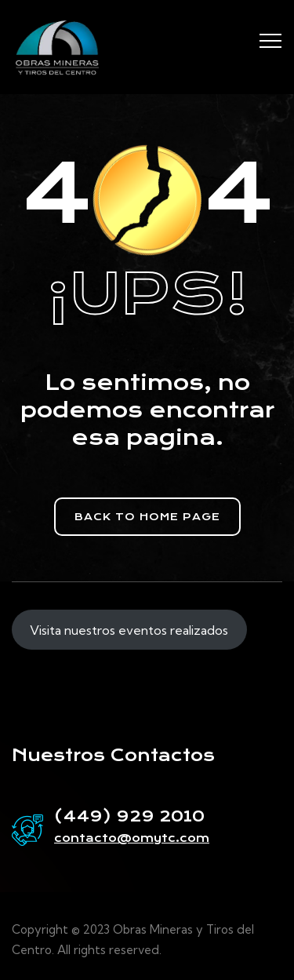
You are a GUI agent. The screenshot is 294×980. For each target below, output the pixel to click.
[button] (147, 517)
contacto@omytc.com (132, 838)
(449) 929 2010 (129, 816)
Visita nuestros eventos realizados (129, 630)
